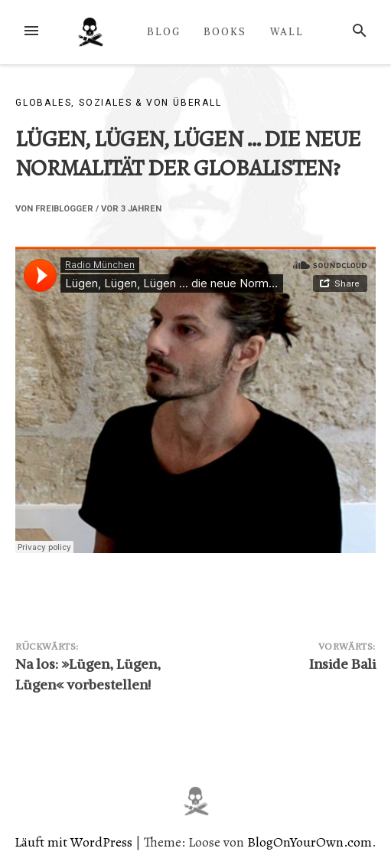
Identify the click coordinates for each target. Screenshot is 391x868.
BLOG (164, 31)
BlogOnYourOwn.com (310, 842)
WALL (287, 31)
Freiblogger (64, 209)
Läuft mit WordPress (75, 842)
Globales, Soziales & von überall (119, 103)
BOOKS (225, 31)
